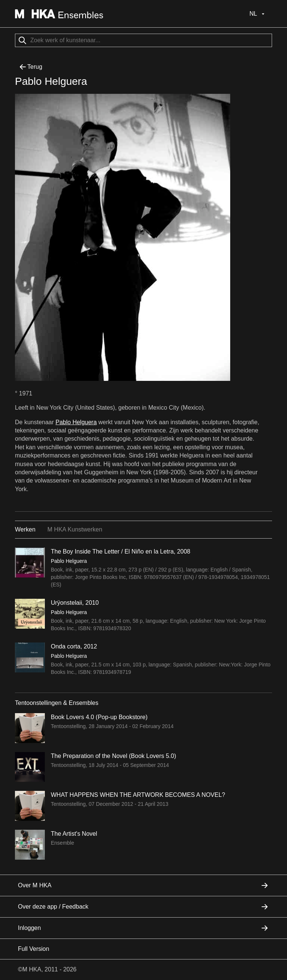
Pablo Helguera (76, 422)
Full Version (34, 949)
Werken (25, 529)
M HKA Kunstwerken (75, 529)
